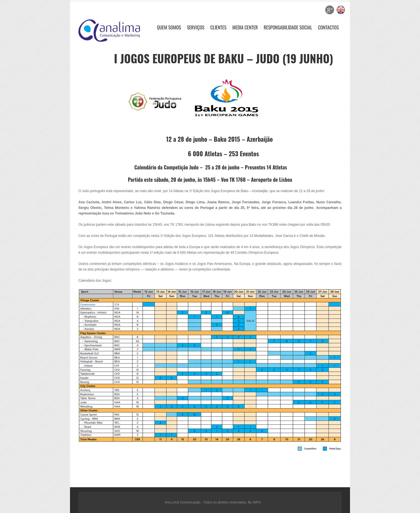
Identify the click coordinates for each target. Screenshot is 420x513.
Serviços (196, 27)
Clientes (218, 27)
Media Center (245, 27)
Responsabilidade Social (288, 27)
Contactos (328, 27)
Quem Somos (169, 27)
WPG (257, 502)
